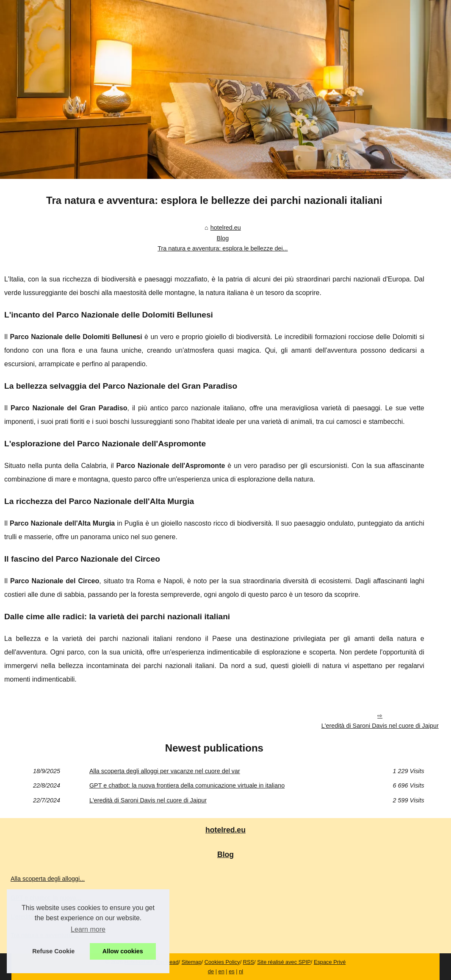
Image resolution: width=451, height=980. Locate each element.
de (211, 971)
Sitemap (192, 962)
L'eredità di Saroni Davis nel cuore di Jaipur (380, 726)
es (232, 971)
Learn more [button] (88, 929)
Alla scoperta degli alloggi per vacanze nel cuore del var (165, 771)
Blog (223, 238)
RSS (249, 962)
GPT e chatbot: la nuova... (46, 898)
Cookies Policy (222, 962)
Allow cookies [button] (123, 951)
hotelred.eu (226, 228)
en (221, 971)
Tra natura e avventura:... (45, 935)
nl (241, 971)
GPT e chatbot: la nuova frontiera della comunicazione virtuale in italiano (187, 785)
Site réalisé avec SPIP (284, 962)
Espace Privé (330, 962)
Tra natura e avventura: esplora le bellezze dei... (223, 248)
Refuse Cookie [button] (53, 951)
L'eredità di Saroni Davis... (46, 916)
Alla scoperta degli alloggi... (48, 879)
